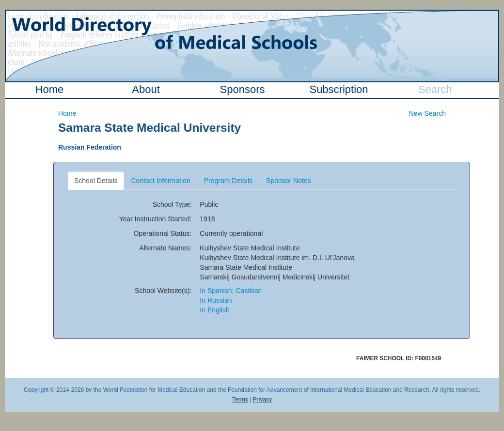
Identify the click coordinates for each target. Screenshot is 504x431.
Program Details (228, 181)
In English (214, 310)
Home (50, 89)
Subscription (339, 89)
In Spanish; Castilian (231, 291)
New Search (427, 113)
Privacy (262, 400)
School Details (96, 181)
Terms (240, 400)
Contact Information (161, 181)
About (146, 89)
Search (435, 89)
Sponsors (243, 89)
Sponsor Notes (289, 181)
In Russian (216, 300)
